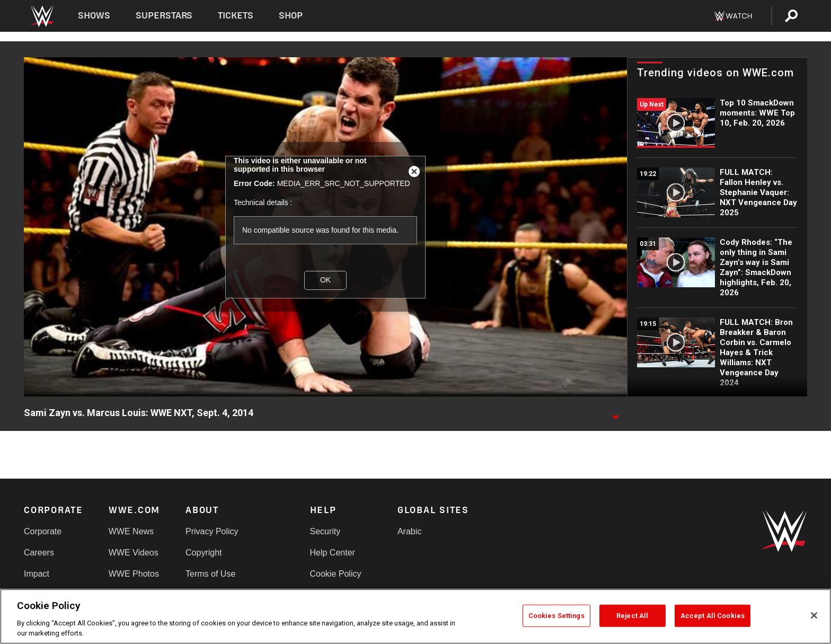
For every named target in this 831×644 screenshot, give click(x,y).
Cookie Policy (336, 574)
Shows (94, 16)
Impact (37, 574)
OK (325, 280)
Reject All (632, 616)
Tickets (236, 16)
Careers (39, 553)
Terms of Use (210, 574)
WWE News (131, 531)
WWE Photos (134, 574)
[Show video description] (615, 413)
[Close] (814, 615)
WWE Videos (134, 553)
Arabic (409, 531)
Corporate (43, 531)
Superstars (164, 16)
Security (325, 531)
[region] (415, 616)
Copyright (204, 553)
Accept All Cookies (713, 616)
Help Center (333, 553)
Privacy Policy (212, 531)
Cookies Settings (556, 616)
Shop (291, 16)
